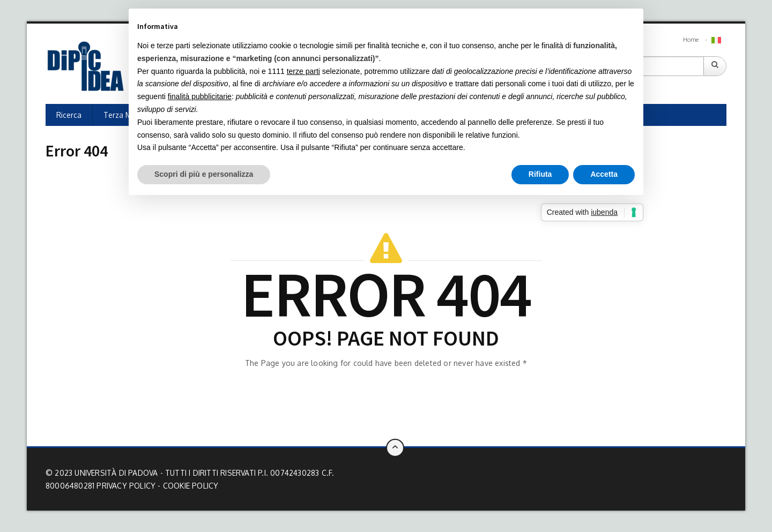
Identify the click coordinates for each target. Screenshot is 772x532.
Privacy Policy (126, 486)
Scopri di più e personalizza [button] (204, 174)
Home (691, 40)
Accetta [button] (604, 174)
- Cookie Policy (188, 486)
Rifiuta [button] (540, 174)
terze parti (303, 71)
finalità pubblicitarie (200, 96)
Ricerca (69, 115)
